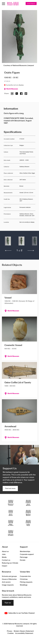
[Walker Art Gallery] (11, 523)
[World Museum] (28, 503)
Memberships (25, 552)
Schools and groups (9, 576)
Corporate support (27, 554)
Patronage (24, 557)
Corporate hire (25, 576)
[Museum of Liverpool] (11, 503)
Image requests (8, 585)
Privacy (10, 631)
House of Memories (9, 579)
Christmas (24, 579)
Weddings (24, 585)
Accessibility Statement (24, 633)
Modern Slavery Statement (24, 631)
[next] (31, 251)
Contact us (6, 560)
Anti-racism (6, 582)
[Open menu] (3, 4)
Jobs (4, 554)
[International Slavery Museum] (11, 513)
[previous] (8, 251)
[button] (8, 242)
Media (4, 557)
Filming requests (26, 582)
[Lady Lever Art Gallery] (11, 533)
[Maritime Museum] (28, 513)
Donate (23, 560)
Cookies (11, 633)
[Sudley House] (28, 523)
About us (5, 552)
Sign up (8, 603)
